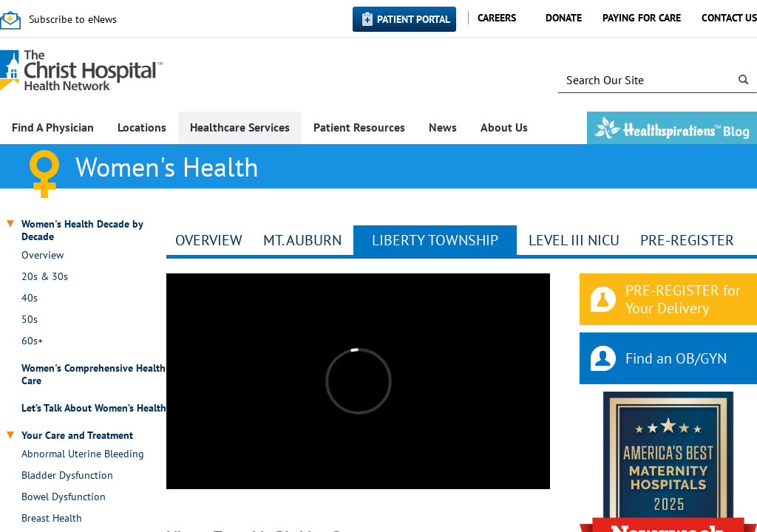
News (443, 127)
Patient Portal (414, 19)
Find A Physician (53, 127)
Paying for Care (642, 18)
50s (30, 320)
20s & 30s (45, 277)
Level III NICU (574, 240)
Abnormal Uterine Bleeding (83, 454)
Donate (564, 18)
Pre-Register (687, 240)
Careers (497, 18)
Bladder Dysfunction (67, 475)
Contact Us (729, 18)
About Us (504, 127)
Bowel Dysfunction (64, 497)
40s (30, 298)
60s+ (32, 341)
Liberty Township (435, 240)
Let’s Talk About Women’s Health (94, 408)
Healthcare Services (240, 127)
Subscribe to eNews (73, 19)
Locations (142, 127)
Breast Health (52, 518)
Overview (43, 255)
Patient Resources (359, 127)
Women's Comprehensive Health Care (94, 375)
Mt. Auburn (302, 240)
